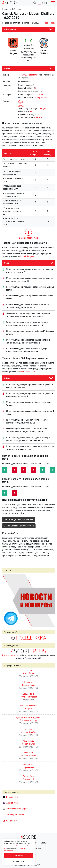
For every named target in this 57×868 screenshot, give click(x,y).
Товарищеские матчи (28, 75)
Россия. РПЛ (10, 797)
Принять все (19, 855)
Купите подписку (10, 655)
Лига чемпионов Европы (16, 809)
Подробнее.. (49, 23)
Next (51, 600)
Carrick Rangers (27, 256)
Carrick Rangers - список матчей (18, 519)
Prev (6, 600)
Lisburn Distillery (27, 372)
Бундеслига (10, 821)
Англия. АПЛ (10, 803)
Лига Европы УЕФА (13, 815)
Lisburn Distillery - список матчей (19, 526)
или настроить (19, 861)
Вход (42, 3)
